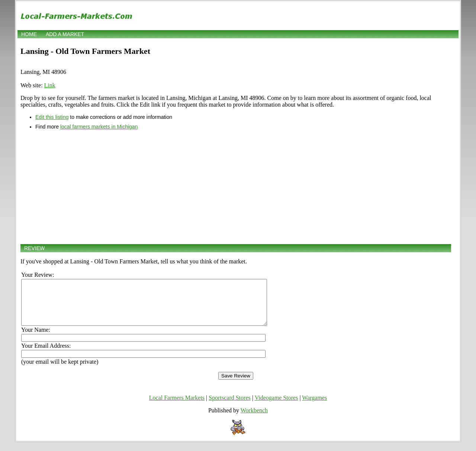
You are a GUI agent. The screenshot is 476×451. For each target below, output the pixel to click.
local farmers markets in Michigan (99, 127)
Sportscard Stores (229, 407)
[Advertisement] (236, 187)
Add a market (65, 34)
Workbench (254, 419)
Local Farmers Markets (177, 407)
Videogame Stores (276, 407)
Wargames (314, 407)
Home (29, 34)
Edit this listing (52, 117)
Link (50, 85)
